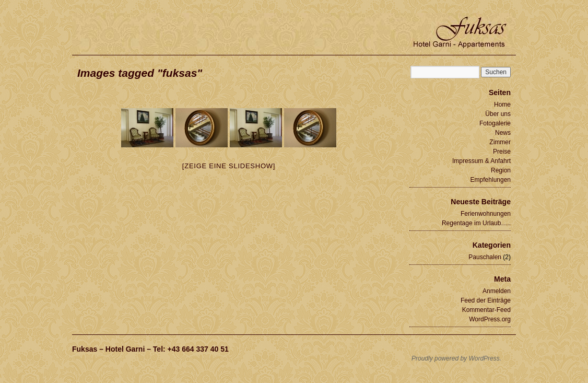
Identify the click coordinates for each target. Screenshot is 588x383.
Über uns (498, 114)
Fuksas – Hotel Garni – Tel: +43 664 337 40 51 (150, 349)
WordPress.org (490, 319)
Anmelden (497, 291)
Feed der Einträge (486, 300)
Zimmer (500, 142)
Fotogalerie (495, 123)
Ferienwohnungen (486, 214)
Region (501, 170)
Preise (502, 152)
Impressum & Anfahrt (481, 161)
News (503, 133)
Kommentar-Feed (486, 310)
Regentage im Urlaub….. (476, 223)
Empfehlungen (491, 180)
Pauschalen (485, 257)
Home (502, 105)
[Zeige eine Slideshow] (229, 166)
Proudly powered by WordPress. (456, 358)
